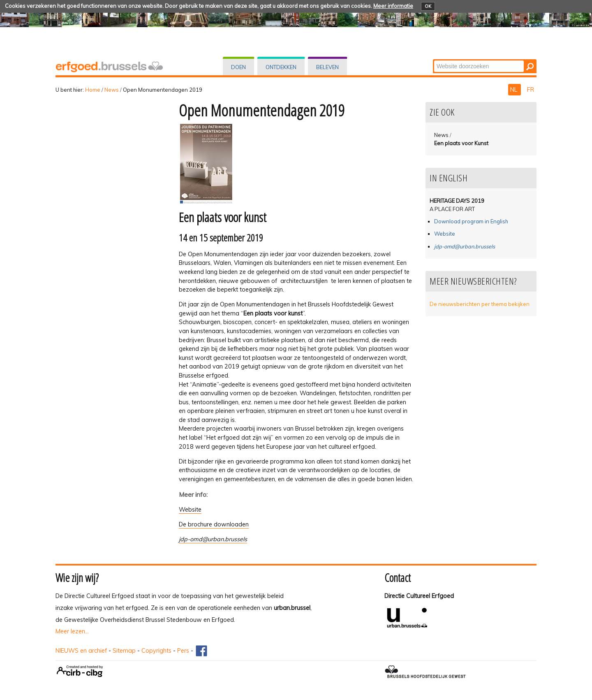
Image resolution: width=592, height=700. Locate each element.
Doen (238, 67)
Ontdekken (281, 67)
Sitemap (124, 651)
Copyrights (156, 651)
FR (531, 90)
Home (93, 90)
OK (428, 6)
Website (190, 510)
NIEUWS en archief (81, 651)
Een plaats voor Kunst (461, 143)
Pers (183, 651)
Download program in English (471, 221)
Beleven (327, 67)
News (112, 90)
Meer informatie (393, 6)
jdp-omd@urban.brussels (213, 539)
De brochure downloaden (214, 524)
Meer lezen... (72, 631)
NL (515, 90)
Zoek (434, 60)
